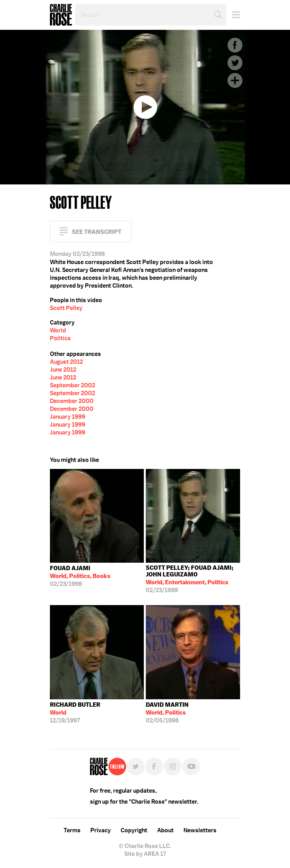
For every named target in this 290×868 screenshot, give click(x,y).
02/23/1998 (80, 576)
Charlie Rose (61, 15)
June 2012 (63, 370)
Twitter (235, 63)
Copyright (134, 830)
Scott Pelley (66, 308)
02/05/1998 (167, 713)
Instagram (173, 767)
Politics (60, 338)
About (165, 830)
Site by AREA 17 (145, 854)
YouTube (191, 767)
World (58, 330)
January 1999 (68, 417)
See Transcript (97, 232)
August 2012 (66, 362)
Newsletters (200, 830)
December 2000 (72, 401)
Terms (72, 830)
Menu (233, 15)
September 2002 (72, 385)
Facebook (235, 45)
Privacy (101, 830)
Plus (235, 80)
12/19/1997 (75, 713)
